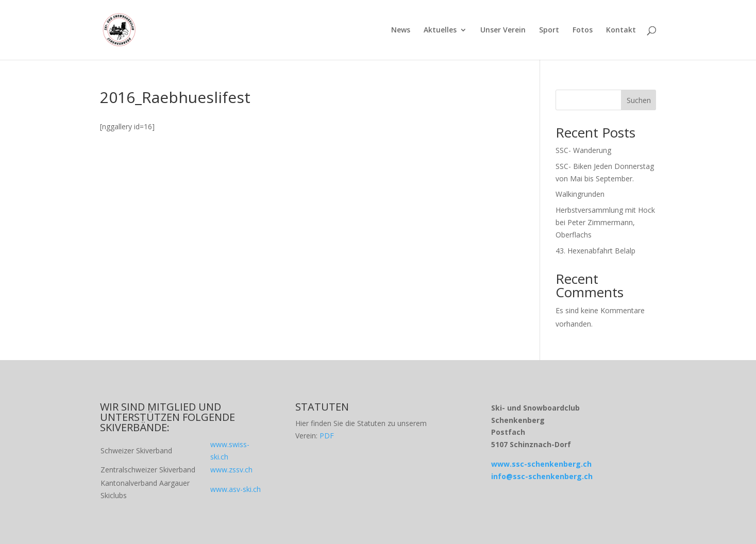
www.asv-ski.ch (236, 489)
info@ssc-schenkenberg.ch (542, 476)
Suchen (639, 100)
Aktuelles (440, 30)
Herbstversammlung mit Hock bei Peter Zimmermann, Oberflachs (605, 222)
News (401, 30)
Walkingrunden (580, 194)
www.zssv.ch (231, 470)
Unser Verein (503, 30)
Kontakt (621, 30)
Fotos (583, 30)
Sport (549, 30)
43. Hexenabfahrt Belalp (595, 251)
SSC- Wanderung (583, 150)
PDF (327, 436)
